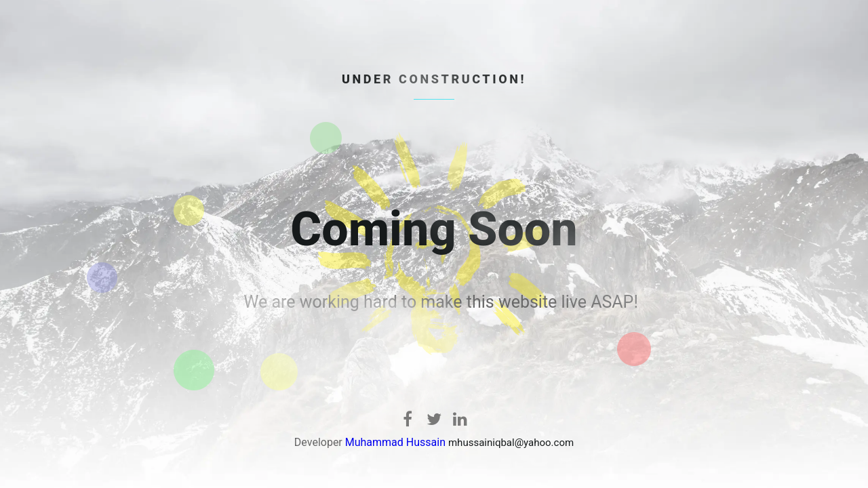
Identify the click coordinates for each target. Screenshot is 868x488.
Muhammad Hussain (395, 442)
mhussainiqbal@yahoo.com (511, 443)
